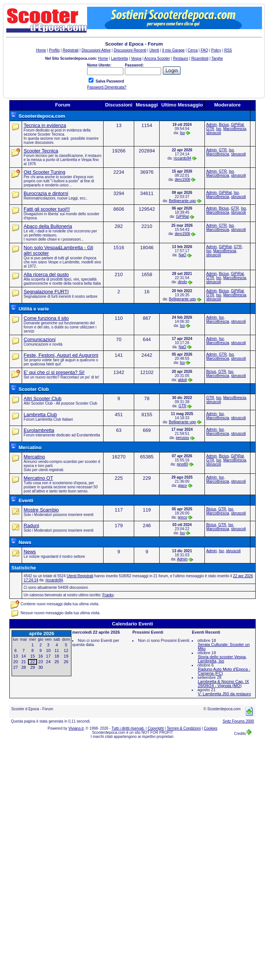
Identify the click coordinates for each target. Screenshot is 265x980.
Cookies (210, 728)
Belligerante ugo (182, 201)
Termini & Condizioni (184, 728)
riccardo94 (183, 158)
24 (48, 662)
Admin (212, 125)
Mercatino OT (38, 478)
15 (33, 656)
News (30, 552)
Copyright (156, 728)
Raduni (31, 525)
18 (57, 656)
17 (48, 656)
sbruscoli (214, 133)
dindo (182, 282)
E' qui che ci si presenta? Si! (54, 372)
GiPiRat (237, 125)
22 (33, 662)
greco (182, 517)
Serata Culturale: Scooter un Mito (224, 647)
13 (16, 656)
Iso (182, 133)
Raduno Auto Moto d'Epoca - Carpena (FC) (224, 671)
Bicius (224, 125)
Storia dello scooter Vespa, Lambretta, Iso (222, 659)
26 (66, 662)
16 (40, 656)
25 (57, 662)
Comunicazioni (39, 339)
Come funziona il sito (46, 318)
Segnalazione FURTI (46, 292)
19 (66, 656)
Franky (108, 595)
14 (24, 656)
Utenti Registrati (80, 576)
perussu (182, 438)
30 (40, 667)
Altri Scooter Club (42, 398)
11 (57, 650)
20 (16, 662)
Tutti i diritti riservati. (128, 728)
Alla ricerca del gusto (46, 274)
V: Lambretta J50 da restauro (224, 694)
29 (33, 667)
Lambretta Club (40, 415)
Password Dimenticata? (107, 87)
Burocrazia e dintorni (46, 193)
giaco (182, 486)
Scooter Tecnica (41, 151)
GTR (210, 129)
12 (66, 650)
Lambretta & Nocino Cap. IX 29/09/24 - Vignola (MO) (223, 684)
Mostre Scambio (41, 510)
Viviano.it (76, 728)
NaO (183, 255)
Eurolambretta (39, 430)
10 (48, 650)
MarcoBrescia (235, 129)
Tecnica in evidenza (45, 125)
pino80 (182, 464)
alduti (182, 380)
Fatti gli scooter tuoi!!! (47, 209)
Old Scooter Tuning (44, 172)
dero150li (182, 180)
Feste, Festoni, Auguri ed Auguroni (61, 355)
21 (24, 662)
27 (16, 667)
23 (40, 662)
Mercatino (34, 457)
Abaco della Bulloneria (48, 226)
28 (24, 667)
